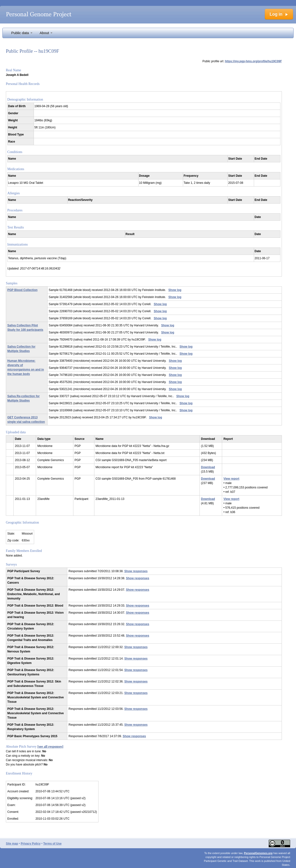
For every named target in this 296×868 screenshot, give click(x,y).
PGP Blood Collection (22, 290)
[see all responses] (50, 747)
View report (231, 479)
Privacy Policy (31, 844)
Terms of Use (52, 844)
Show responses (136, 571)
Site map (12, 844)
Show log (175, 290)
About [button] (46, 33)
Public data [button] (22, 33)
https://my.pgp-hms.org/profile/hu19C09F (253, 61)
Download (208, 467)
